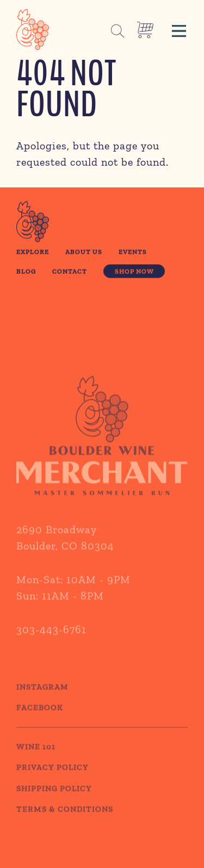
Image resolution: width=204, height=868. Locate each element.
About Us (84, 252)
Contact (70, 272)
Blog (26, 272)
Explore (33, 252)
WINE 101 (36, 756)
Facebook (40, 718)
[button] (179, 29)
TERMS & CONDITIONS (65, 819)
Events (133, 252)
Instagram (42, 696)
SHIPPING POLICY (54, 798)
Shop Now (134, 272)
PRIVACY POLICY (52, 777)
